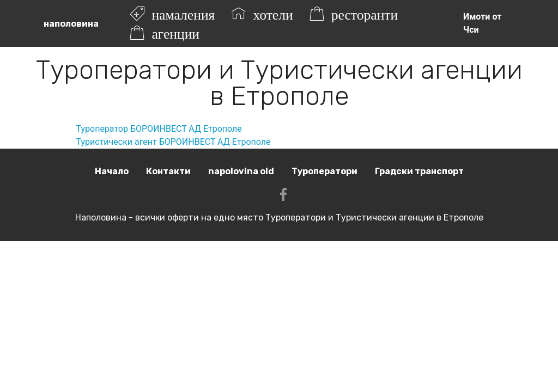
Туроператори (325, 171)
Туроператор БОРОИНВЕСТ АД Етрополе (159, 129)
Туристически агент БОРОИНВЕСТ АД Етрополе (174, 142)
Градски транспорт (419, 171)
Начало (112, 171)
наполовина (71, 24)
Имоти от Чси (482, 23)
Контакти (168, 171)
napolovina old (241, 171)
